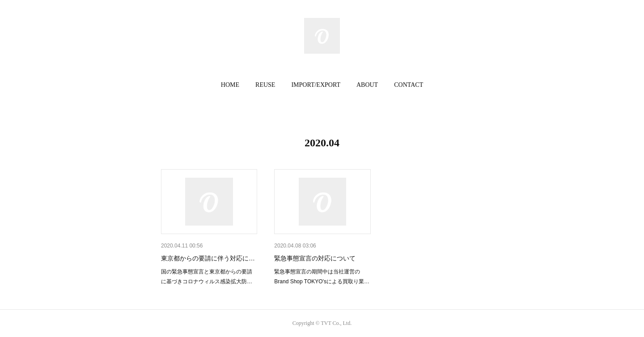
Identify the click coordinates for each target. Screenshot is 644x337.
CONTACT (409, 85)
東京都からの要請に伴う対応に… (208, 258)
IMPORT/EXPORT (316, 85)
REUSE (265, 85)
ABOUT (367, 85)
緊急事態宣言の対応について (315, 258)
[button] (230, 85)
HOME (230, 85)
